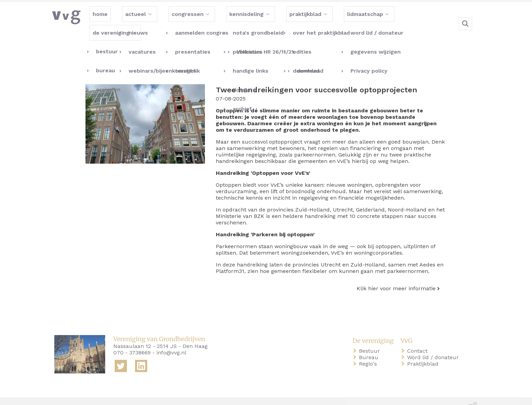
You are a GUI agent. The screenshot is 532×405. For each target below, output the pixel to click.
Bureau (370, 343)
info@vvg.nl (171, 339)
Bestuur (371, 337)
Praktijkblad (424, 350)
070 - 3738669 (132, 339)
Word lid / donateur (434, 343)
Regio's (369, 350)
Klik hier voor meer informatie (396, 274)
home (63, 394)
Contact (419, 337)
